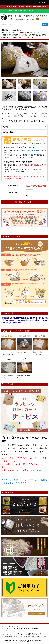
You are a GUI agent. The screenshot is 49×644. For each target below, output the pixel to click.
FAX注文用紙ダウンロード (40, 636)
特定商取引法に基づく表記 (33, 634)
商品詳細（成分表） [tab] (9, 132)
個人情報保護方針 (7, 636)
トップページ (6, 626)
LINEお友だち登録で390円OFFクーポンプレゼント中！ (24, 11)
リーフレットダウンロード (22, 636)
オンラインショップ (8, 634)
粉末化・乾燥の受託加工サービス (12, 629)
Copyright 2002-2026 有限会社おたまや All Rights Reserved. (24, 641)
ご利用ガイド (19, 634)
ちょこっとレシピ (24, 626)
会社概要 (14, 626)
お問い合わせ (6, 631)
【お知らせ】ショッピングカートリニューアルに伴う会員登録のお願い (24, 7)
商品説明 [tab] (6, 127)
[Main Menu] (47, 3)
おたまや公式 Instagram (31, 629)
